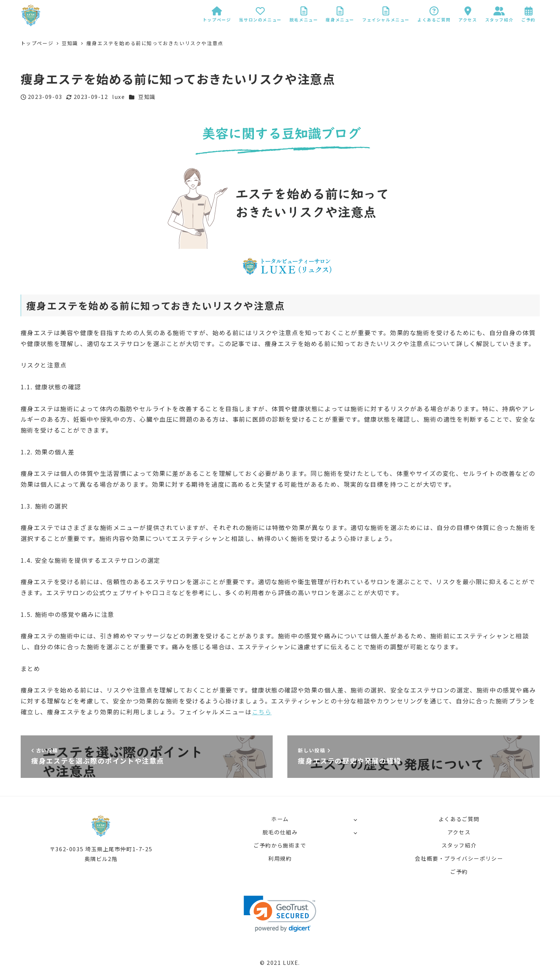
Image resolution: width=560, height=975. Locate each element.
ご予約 (459, 872)
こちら (262, 712)
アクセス (459, 832)
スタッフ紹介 (459, 845)
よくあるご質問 (459, 819)
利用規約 (280, 858)
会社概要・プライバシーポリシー (459, 858)
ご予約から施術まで (280, 845)
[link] (280, 914)
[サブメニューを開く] (355, 819)
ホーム (280, 819)
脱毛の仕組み (280, 832)
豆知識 (147, 97)
